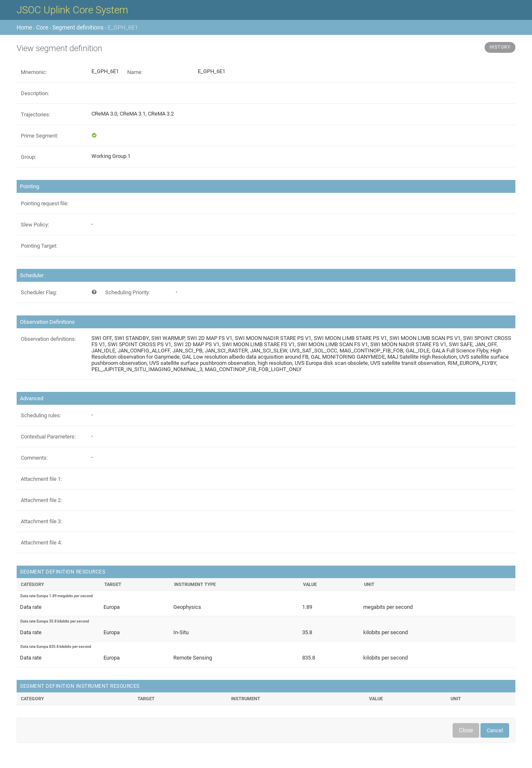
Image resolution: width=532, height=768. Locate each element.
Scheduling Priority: (128, 292)
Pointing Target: (39, 246)
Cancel (495, 730)
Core (42, 27)
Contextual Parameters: (48, 437)
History (500, 47)
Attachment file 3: (41, 521)
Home (24, 27)
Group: (28, 157)
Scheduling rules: (41, 415)
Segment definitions (78, 27)
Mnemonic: (34, 72)
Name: (135, 72)
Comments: (34, 458)
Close (466, 730)
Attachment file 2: (41, 500)
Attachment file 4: (41, 543)
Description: (35, 93)
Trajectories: (36, 114)
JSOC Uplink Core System (72, 10)
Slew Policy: (35, 225)
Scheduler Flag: (39, 292)
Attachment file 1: (41, 479)
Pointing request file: (45, 203)
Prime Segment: (39, 136)
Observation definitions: (48, 339)
